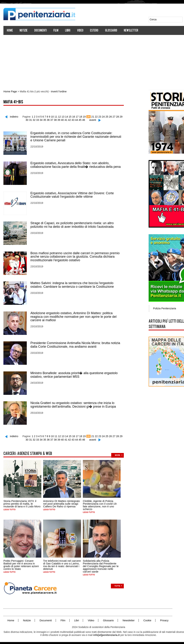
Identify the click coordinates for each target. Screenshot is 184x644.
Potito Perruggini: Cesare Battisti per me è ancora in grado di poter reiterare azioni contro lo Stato (21, 563)
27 (112, 116)
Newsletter (131, 31)
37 (50, 120)
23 (98, 116)
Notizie (24, 31)
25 (105, 116)
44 (75, 120)
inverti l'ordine (58, 91)
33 (36, 120)
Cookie (147, 619)
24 (101, 116)
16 (72, 116)
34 (40, 120)
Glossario (111, 31)
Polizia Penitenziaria (165, 308)
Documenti (41, 31)
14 (65, 116)
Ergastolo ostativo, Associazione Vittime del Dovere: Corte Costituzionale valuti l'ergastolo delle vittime (72, 194)
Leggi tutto (10, 508)
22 (94, 116)
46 (82, 120)
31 (29, 120)
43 (71, 120)
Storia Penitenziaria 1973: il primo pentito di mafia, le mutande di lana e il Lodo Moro (22, 502)
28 (115, 116)
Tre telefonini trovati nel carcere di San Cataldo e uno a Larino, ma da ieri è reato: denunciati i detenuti (62, 563)
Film (56, 31)
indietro (13, 116)
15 (68, 116)
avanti (91, 120)
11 (54, 116)
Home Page (10, 91)
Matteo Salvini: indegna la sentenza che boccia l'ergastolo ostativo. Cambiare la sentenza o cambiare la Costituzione (72, 284)
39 (57, 120)
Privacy (163, 619)
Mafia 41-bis (13, 102)
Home (10, 31)
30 (122, 116)
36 (47, 120)
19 (82, 116)
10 (51, 116)
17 (75, 116)
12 (58, 116)
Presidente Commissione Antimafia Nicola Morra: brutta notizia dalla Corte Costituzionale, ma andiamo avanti (75, 344)
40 (61, 120)
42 (68, 120)
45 (78, 120)
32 (33, 120)
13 (61, 116)
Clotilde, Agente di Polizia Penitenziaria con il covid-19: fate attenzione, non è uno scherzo (100, 504)
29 (119, 116)
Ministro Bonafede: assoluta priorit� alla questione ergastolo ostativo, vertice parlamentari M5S (74, 374)
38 (54, 120)
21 (91, 116)
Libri (68, 31)
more (118, 454)
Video (80, 31)
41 (64, 120)
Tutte (118, 584)
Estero (94, 31)
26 (108, 116)
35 (43, 120)
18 (79, 116)
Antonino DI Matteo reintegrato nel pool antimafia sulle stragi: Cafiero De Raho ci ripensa (62, 502)
